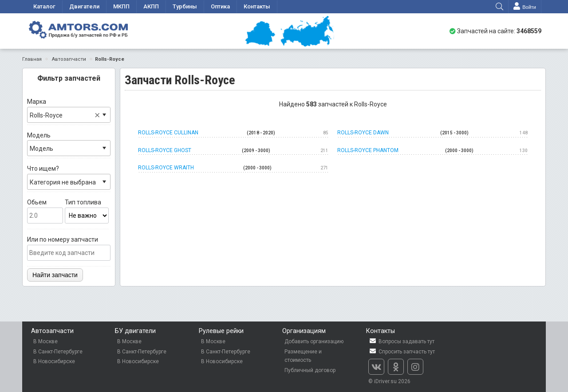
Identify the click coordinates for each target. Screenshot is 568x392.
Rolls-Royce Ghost (233, 151)
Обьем (45, 211)
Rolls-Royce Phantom (432, 151)
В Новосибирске (54, 361)
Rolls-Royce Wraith (233, 168)
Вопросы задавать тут (401, 341)
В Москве (45, 341)
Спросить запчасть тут (402, 351)
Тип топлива (87, 211)
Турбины (185, 6)
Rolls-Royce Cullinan (233, 133)
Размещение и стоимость (303, 356)
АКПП (151, 6)
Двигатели (84, 6)
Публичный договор (310, 370)
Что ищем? (69, 177)
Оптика (220, 6)
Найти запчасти (55, 275)
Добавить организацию (314, 341)
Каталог (44, 6)
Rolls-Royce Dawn (432, 133)
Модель (69, 144)
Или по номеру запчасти (69, 248)
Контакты (257, 6)
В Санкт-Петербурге (58, 352)
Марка (69, 110)
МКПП (121, 6)
